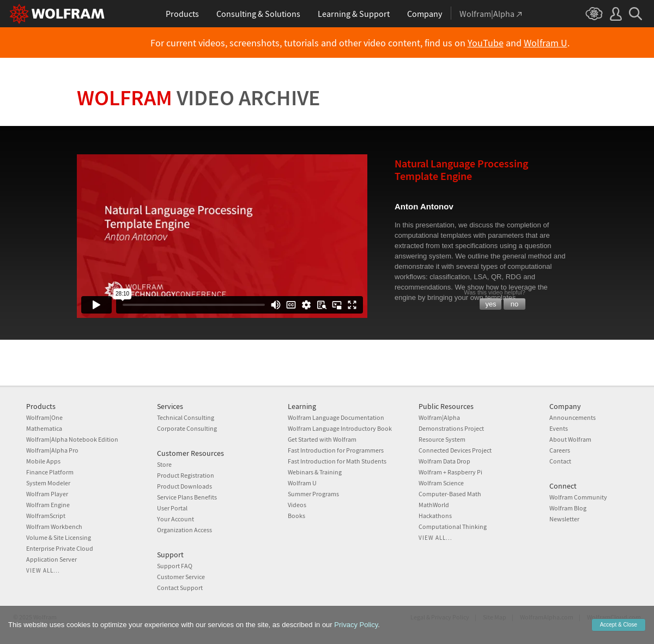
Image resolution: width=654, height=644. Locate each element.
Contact (560, 461)
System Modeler (48, 483)
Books (296, 516)
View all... (43, 570)
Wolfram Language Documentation (336, 417)
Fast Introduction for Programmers (336, 450)
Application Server (52, 559)
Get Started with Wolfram (322, 439)
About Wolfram (570, 439)
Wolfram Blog (568, 508)
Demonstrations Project (451, 428)
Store (164, 464)
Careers (560, 450)
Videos (297, 505)
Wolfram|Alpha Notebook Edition (72, 439)
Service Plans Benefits (187, 497)
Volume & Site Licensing (59, 537)
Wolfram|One (44, 417)
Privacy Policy (356, 625)
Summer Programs (313, 494)
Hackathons (435, 516)
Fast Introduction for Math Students (337, 461)
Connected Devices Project (455, 450)
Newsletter (564, 519)
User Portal (172, 508)
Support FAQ (175, 566)
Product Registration (186, 475)
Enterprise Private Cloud (60, 548)
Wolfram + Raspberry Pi (450, 472)
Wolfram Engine (48, 505)
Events (559, 428)
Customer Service (181, 577)
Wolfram (199, 98)
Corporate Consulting (187, 428)
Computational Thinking (453, 526)
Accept (619, 625)
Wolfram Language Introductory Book (340, 428)
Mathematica (44, 428)
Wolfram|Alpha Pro (52, 450)
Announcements (573, 417)
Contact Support (180, 588)
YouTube (486, 43)
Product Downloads (184, 486)
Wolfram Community (578, 497)
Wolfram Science (441, 483)
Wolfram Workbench (54, 526)
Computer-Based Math (450, 494)
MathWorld (434, 505)
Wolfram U (546, 43)
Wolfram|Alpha (439, 417)
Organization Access (184, 530)
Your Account (175, 519)
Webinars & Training (315, 472)
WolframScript (46, 516)
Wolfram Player (47, 494)
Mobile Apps (43, 461)
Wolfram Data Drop (444, 461)
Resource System (442, 439)
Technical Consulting (186, 417)
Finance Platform (50, 472)
